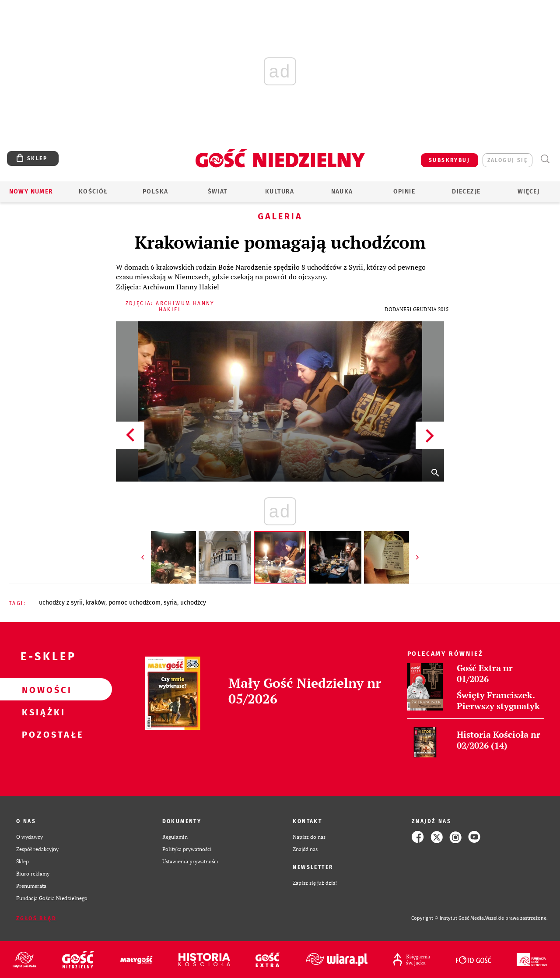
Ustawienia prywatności (190, 861)
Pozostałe (42, 734)
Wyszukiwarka (545, 159)
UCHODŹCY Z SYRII (61, 603)
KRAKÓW (96, 603)
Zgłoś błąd (36, 918)
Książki (42, 712)
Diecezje (466, 192)
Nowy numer (31, 192)
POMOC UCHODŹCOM (135, 603)
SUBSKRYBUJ (449, 160)
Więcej (528, 192)
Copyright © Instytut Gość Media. (448, 918)
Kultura (280, 192)
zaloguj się (507, 160)
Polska (155, 192)
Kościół (93, 192)
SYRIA (170, 603)
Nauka (342, 192)
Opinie (404, 192)
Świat (218, 192)
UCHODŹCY (193, 603)
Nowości (42, 690)
